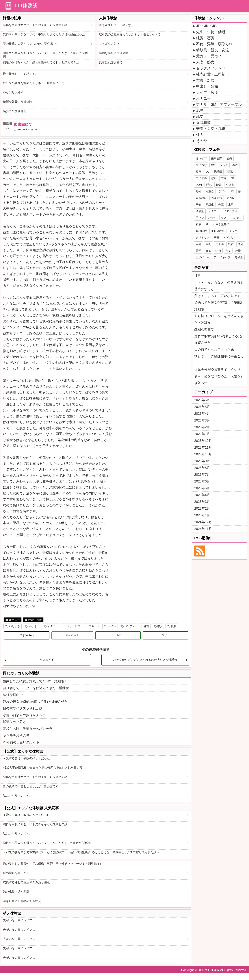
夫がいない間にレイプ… (19, 920)
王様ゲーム (203, 257)
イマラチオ (231, 211)
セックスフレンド (211, 68)
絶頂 (218, 251)
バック (212, 218)
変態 (198, 172)
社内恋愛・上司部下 (213, 74)
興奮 (174, 626)
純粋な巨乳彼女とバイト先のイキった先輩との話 (35, 25)
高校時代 (201, 231)
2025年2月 (202, 509)
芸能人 (230, 172)
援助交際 (217, 158)
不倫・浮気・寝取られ (214, 44)
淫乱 (209, 185)
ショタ (224, 165)
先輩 (221, 205)
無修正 (239, 257)
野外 (198, 191)
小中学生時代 (221, 224)
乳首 (146, 626)
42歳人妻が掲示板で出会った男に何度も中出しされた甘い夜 (43, 768)
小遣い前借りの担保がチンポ (24, 715)
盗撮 (229, 158)
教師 (214, 178)
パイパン (229, 237)
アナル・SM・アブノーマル (219, 104)
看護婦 (218, 172)
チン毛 (233, 231)
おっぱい (34, 626)
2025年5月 (202, 488)
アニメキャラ (222, 257)
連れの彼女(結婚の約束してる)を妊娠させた (35, 702)
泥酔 (200, 110)
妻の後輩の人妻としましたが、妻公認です (31, 44)
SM (213, 165)
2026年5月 (202, 407)
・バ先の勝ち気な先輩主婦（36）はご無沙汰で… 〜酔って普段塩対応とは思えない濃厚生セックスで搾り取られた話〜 (81, 852)
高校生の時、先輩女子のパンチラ (28, 729)
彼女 (160, 626)
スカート (94, 626)
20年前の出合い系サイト (21, 742)
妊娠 (208, 251)
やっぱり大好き (109, 44)
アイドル (201, 178)
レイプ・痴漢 (207, 92)
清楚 (219, 185)
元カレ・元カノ (209, 56)
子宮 (217, 237)
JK (233, 178)
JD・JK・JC (206, 26)
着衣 (235, 165)
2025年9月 (202, 461)
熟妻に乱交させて (111, 62)
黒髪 (198, 251)
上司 (231, 205)
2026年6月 (202, 400)
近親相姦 (203, 123)
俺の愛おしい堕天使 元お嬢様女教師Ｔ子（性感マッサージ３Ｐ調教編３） (53, 864)
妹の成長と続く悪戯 (16, 892)
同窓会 (210, 191)
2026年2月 (202, 427)
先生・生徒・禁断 (211, 32)
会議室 (230, 185)
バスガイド (47, 660)
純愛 (238, 251)
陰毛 (241, 244)
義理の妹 (217, 198)
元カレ (231, 198)
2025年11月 (203, 448)
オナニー (14, 620)
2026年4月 (202, 414)
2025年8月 (202, 468)
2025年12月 (203, 441)
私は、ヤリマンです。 (18, 796)
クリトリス (74, 626)
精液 (198, 224)
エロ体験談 (218, 231)
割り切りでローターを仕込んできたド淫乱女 (36, 688)
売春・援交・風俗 (211, 129)
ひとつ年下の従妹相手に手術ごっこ (219, 360)
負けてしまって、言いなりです (217, 296)
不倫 (198, 205)
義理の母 (201, 198)
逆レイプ (201, 158)
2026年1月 (202, 434)
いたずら (14, 626)
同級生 (210, 205)
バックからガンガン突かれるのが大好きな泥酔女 (145, 660)
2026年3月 (202, 420)
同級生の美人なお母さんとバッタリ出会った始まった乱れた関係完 (45, 55)
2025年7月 (202, 475)
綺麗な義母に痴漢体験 (114, 53)
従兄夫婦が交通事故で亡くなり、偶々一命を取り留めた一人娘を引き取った (219, 376)
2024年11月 (203, 529)
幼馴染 (200, 211)
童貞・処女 (205, 80)
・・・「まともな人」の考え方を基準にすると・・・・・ (219, 286)
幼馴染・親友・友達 (213, 50)
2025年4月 (202, 495)
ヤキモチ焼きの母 (16, 735)
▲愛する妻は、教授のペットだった (26, 758)
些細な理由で (13, 695)
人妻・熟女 (205, 62)
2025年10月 (203, 454)
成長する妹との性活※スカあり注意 (26, 882)
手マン (200, 218)
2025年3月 (202, 502)
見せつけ (201, 165)
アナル (220, 244)
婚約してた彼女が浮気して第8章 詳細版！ (35, 681)
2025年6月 (202, 481)
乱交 (200, 117)
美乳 (208, 244)
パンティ (130, 626)
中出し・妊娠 (207, 86)
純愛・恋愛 (35, 620)
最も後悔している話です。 (117, 25)
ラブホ (222, 191)
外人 (200, 135)
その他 (202, 141)
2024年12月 (203, 522)
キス (224, 218)
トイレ (112, 626)
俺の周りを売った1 (15, 873)
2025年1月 (202, 515)
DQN (199, 185)
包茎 (228, 251)
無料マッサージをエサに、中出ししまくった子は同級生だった (44, 34)
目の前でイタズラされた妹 (23, 708)
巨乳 (198, 244)
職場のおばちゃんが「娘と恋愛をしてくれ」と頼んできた (41, 62)
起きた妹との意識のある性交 (22, 901)
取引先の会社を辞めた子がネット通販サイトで (130, 34)
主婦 (224, 178)
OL (207, 172)
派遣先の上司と (14, 722)
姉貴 (198, 276)
